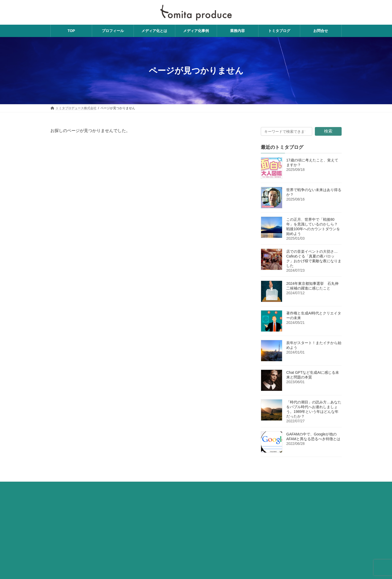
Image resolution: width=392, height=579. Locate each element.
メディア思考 (294, 524)
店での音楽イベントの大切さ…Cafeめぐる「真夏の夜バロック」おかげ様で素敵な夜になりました (314, 259)
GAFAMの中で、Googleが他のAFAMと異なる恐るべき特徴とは (313, 436)
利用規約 (220, 487)
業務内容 (62, 487)
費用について (88, 487)
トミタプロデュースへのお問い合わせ (135, 487)
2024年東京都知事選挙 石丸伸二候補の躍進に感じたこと (312, 286)
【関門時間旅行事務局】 (73, 570)
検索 (328, 131)
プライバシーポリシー (188, 487)
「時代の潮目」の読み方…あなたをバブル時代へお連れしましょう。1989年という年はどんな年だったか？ (314, 409)
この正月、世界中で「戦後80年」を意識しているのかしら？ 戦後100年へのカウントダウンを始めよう (313, 227)
